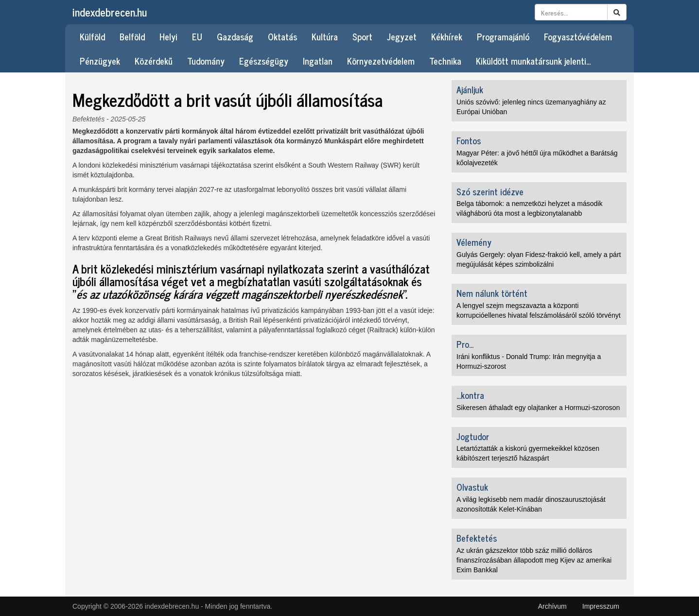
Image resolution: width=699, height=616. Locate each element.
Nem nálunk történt (492, 293)
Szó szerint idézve (490, 191)
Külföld (92, 36)
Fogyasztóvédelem (578, 36)
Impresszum (601, 606)
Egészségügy (264, 61)
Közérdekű (154, 61)
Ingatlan (318, 61)
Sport (362, 36)
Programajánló (503, 36)
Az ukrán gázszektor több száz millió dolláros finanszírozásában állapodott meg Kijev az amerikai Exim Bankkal (534, 560)
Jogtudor (473, 436)
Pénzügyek (100, 61)
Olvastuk (472, 487)
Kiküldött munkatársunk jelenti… (533, 61)
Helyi (168, 36)
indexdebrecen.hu (110, 12)
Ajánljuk (470, 89)
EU (197, 36)
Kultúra (325, 36)
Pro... (465, 344)
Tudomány (206, 61)
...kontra (470, 395)
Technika (445, 61)
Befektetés (88, 119)
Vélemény (474, 242)
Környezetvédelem (381, 61)
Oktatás (282, 36)
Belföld (132, 36)
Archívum (552, 606)
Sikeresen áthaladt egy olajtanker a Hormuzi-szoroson (538, 408)
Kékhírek (447, 36)
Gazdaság (235, 36)
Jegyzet (402, 36)
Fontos (469, 140)
